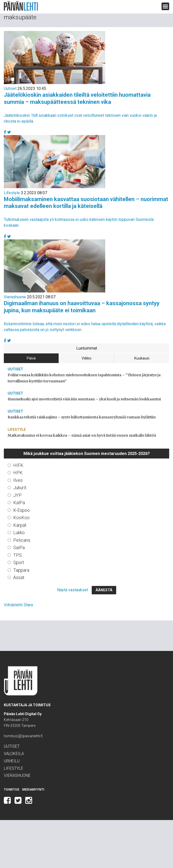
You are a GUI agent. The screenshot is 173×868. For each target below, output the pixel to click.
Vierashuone (15, 297)
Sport (19, 562)
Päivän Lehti (21, 6)
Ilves (18, 480)
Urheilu (12, 761)
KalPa (19, 503)
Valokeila (14, 754)
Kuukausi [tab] (142, 358)
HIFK (18, 465)
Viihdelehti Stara (18, 605)
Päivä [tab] (31, 358)
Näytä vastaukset (72, 590)
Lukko (19, 533)
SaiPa (19, 547)
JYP (17, 495)
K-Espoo (22, 510)
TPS (18, 555)
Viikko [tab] (86, 358)
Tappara (21, 570)
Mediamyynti (33, 790)
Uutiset (10, 88)
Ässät (19, 577)
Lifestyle (12, 193)
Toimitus (11, 790)
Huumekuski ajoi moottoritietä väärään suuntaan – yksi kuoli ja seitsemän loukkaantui (84, 399)
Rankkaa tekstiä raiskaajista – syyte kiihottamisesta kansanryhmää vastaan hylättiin (82, 417)
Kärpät (20, 525)
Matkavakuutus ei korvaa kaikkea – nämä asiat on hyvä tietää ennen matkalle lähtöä (82, 435)
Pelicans (22, 540)
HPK (18, 473)
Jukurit (20, 488)
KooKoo (21, 518)
